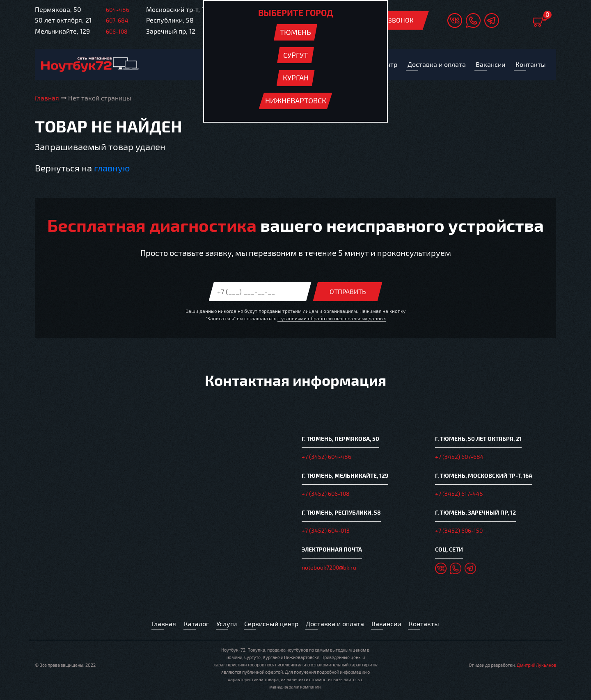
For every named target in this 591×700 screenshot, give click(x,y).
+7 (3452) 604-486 (326, 458)
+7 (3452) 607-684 (459, 458)
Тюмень (295, 32)
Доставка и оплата (337, 625)
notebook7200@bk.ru (329, 567)
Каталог (194, 625)
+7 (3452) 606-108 (326, 494)
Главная (162, 625)
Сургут (295, 55)
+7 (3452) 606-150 (459, 531)
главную (112, 168)
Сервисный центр (271, 625)
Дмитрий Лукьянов (536, 666)
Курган (296, 78)
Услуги (225, 625)
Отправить (348, 292)
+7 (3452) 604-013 (326, 531)
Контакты (427, 625)
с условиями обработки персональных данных (332, 319)
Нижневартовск (296, 100)
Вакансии (389, 625)
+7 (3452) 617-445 (459, 494)
